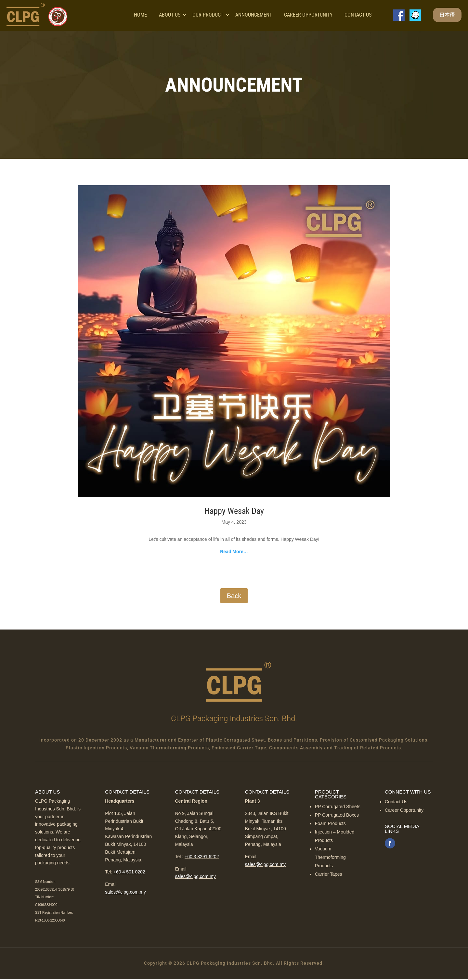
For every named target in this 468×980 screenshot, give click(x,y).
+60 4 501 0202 (129, 873)
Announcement (254, 15)
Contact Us (358, 15)
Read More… (234, 552)
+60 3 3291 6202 (202, 857)
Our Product (208, 15)
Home (140, 15)
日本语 (447, 15)
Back (234, 596)
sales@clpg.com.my (125, 893)
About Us (170, 15)
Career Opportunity (308, 15)
